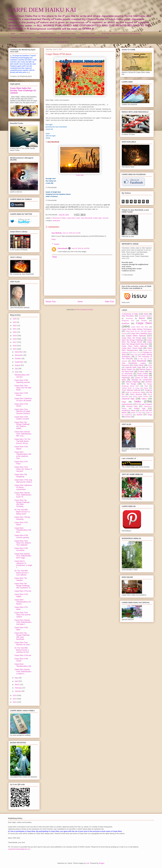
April (17, 681)
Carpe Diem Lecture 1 (28, 34)
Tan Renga (131, 384)
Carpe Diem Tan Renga (132, 338)
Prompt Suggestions (62, 42)
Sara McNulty (57, 233)
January (18, 691)
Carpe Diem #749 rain (23, 655)
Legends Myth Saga (133, 367)
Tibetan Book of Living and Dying (135, 388)
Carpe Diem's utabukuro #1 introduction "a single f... (23, 564)
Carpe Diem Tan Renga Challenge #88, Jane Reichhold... (22, 636)
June (17, 372)
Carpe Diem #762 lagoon (21, 448)
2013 (15, 699)
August (18, 365)
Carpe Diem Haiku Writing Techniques (137, 329)
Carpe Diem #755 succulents (21, 549)
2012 (15, 702)
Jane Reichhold (86, 218)
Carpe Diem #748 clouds (21, 660)
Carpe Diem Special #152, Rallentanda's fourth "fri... (23, 495)
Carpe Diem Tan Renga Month (137, 341)
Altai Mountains (128, 316)
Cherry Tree (136, 352)
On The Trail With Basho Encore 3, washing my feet (22, 650)
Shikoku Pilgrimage (133, 382)
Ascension (129, 318)
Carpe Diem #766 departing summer (22, 381)
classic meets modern (140, 396)
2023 (15, 322)
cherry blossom (136, 394)
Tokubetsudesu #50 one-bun (22, 376)
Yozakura (148, 390)
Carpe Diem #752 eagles (21, 595)
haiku (78, 218)
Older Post (109, 302)
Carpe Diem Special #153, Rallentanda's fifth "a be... (23, 434)
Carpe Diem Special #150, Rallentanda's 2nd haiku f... (23, 622)
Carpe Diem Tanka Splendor (134, 346)
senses (128, 417)
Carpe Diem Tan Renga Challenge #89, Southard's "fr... (23, 586)
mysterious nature (129, 410)
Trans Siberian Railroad (131, 390)
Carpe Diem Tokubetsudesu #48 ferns (23, 530)
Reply (54, 239)
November (19, 355)
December (19, 352)
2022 (15, 326)
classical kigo (128, 399)
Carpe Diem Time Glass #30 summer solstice (22, 615)
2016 (15, 346)
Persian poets (143, 376)
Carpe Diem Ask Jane (140, 327)
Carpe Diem (71, 218)
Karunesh (125, 365)
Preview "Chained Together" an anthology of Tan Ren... (30, 42)
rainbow (139, 415)
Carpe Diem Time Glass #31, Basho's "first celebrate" (23, 543)
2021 (15, 329)
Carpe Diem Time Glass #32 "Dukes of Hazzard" (23, 469)
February (19, 688)
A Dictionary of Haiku (59, 218)
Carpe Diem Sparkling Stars (141, 333)
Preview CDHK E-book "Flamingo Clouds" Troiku (54, 38)
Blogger (102, 863)
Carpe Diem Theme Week (132, 348)
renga (150, 415)
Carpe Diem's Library (68, 34)
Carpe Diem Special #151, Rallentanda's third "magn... (23, 556)
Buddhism (126, 323)
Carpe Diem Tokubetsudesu (137, 349)
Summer (106, 218)
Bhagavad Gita (128, 321)
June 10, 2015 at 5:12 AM (71, 233)
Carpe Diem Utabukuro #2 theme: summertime (23, 487)
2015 (15, 349)
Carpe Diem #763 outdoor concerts (22, 418)
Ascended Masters (145, 316)
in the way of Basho (144, 404)
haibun (144, 399)
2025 (15, 319)
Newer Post (51, 302)
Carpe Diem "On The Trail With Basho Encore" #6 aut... (22, 441)
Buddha (144, 321)
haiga (124, 402)
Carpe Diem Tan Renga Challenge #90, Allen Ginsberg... (22, 503)
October (18, 359)
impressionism (127, 404)
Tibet (146, 386)
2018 (15, 339)
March (17, 685)
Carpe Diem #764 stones (21, 405)
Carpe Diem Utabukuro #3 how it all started (23, 399)
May (17, 678)
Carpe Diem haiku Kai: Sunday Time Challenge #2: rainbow (23, 90)
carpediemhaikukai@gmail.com (19, 849)
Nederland (56, 221)
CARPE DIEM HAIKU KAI (42, 10)
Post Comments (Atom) (85, 310)
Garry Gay (134, 355)
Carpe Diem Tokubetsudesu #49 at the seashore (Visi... (23, 455)
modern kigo (97, 218)
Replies (57, 244)
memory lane (132, 406)
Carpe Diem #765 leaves (21, 394)
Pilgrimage (126, 378)
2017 (15, 342)
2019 (15, 336)
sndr (88, 863)
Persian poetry (127, 376)
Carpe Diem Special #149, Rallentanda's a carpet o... (23, 672)
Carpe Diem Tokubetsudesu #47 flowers (23, 602)
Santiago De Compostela (142, 380)
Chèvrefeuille (63, 248)
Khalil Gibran (139, 365)
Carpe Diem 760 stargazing (21, 475)
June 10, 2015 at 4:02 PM (80, 248)
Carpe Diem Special (136, 336)
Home (13, 34)
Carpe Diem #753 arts (23, 591)
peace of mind (136, 413)
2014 (15, 695)
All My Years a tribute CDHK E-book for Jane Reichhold (121, 34)
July (17, 369)
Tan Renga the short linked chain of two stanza (92, 38)
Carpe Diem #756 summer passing (22, 536)
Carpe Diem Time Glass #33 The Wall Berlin (23, 388)
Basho (142, 318)
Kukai (150, 365)
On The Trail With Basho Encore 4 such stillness (21, 573)
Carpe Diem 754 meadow (21, 579)
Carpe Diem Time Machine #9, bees (22, 644)
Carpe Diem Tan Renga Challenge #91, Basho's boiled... (22, 425)
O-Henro (141, 371)
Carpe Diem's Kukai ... (89, 34)
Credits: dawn (80, 175)
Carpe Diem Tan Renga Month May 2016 (137, 343)
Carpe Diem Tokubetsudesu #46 (23, 665)
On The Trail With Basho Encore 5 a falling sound (22, 512)
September (19, 362)
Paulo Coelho (143, 374)
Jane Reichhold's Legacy (134, 363)
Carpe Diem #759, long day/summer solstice (23, 481)
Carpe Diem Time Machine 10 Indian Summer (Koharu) (22, 411)
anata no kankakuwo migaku (136, 392)
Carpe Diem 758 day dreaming (22, 518)
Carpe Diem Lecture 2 (48, 34)
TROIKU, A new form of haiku (21, 38)
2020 (15, 332)
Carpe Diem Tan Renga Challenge (137, 339)
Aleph (146, 314)
